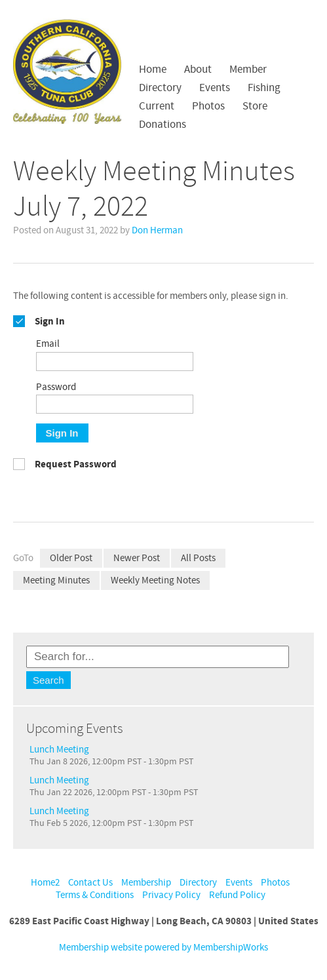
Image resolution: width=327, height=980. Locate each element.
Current (157, 106)
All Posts (198, 558)
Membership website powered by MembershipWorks (163, 948)
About (198, 69)
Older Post (71, 558)
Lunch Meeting (59, 750)
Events (215, 88)
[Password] (115, 404)
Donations (163, 125)
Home (153, 69)
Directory (160, 88)
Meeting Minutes (56, 580)
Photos (208, 106)
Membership (146, 883)
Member (248, 69)
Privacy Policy (171, 895)
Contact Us (90, 883)
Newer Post (137, 558)
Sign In (62, 433)
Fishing (264, 88)
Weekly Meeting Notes (155, 580)
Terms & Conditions (95, 895)
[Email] (115, 362)
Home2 (45, 883)
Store (255, 106)
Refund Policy (237, 895)
